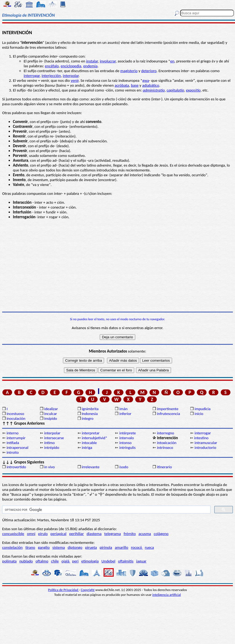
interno (13, 433)
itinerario (165, 467)
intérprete (128, 433)
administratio (154, 90)
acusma (145, 534)
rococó (137, 547)
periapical (58, 534)
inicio (199, 414)
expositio (193, 90)
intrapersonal (17, 448)
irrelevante (91, 467)
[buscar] (106, 510)
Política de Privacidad (64, 590)
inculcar (51, 414)
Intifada (13, 443)
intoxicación (167, 443)
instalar (92, 61)
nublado (26, 561)
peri (75, 561)
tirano (30, 547)
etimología (90, 561)
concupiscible (13, 534)
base (135, 85)
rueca (149, 547)
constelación (12, 547)
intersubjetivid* (95, 438)
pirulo (43, 534)
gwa (146, 80)
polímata (9, 561)
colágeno (161, 534)
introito (13, 452)
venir (75, 80)
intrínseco (165, 448)
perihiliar (76, 534)
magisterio (129, 71)
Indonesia (90, 414)
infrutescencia (169, 414)
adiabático (151, 85)
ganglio (44, 547)
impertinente (168, 409)
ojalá (66, 561)
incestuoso (15, 414)
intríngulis (127, 448)
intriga (87, 448)
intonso (126, 443)
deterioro (149, 71)
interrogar (32, 76)
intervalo (127, 438)
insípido (51, 418)
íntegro (88, 418)
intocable (89, 443)
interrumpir (16, 438)
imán (124, 409)
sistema (59, 547)
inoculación (16, 418)
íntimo (49, 443)
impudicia (202, 409)
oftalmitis (126, 561)
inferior (125, 414)
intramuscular (206, 443)
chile (55, 561)
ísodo (124, 467)
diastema (94, 534)
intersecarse (54, 438)
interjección (51, 76)
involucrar (108, 61)
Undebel (108, 561)
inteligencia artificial (167, 595)
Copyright (88, 590)
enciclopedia (71, 66)
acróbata (122, 85)
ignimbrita (90, 409)
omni (31, 534)
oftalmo (42, 561)
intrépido (52, 448)
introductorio (205, 448)
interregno (166, 433)
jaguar (141, 561)
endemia (90, 66)
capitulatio (175, 90)
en (172, 61)
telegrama (113, 534)
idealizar (51, 409)
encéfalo (52, 66)
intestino (201, 438)
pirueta (91, 547)
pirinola (106, 547)
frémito (130, 534)
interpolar (71, 76)
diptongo (75, 547)
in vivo (49, 467)
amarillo (122, 547)
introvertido (16, 467)
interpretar (91, 433)
